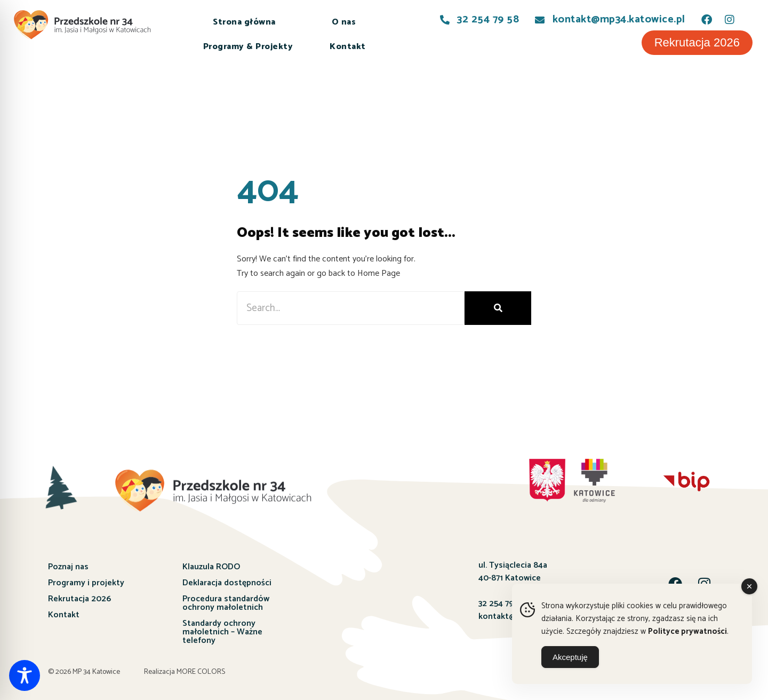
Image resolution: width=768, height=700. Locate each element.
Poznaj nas (68, 567)
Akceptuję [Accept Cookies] (570, 657)
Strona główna (244, 22)
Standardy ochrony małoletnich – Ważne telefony (222, 632)
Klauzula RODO (211, 567)
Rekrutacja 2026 (79, 599)
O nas (344, 22)
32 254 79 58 (502, 604)
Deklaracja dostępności (227, 583)
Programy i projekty (86, 583)
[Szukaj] (498, 308)
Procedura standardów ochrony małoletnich (226, 603)
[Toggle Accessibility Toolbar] (25, 675)
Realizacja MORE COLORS (185, 672)
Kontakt (348, 47)
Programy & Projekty (248, 47)
